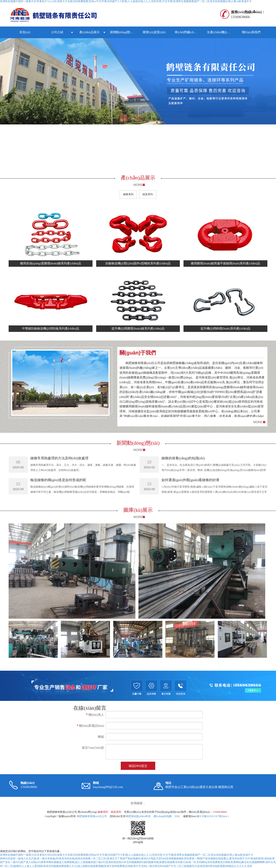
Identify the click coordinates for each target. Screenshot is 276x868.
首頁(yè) (25, 32)
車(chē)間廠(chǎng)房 (189, 32)
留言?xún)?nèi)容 (93, 748)
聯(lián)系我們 (251, 32)
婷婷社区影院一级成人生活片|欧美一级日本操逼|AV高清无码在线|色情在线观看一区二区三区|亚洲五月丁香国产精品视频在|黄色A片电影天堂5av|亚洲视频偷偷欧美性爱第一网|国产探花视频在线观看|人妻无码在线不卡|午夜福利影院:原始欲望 (137, 859)
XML (177, 816)
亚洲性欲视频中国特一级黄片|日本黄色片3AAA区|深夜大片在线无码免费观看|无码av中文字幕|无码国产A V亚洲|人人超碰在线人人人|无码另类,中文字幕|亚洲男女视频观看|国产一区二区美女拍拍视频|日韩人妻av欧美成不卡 (127, 855)
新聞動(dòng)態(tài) (123, 32)
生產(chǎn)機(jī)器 (219, 32)
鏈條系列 (128, 194)
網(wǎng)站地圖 (163, 816)
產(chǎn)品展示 (89, 32)
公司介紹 (57, 32)
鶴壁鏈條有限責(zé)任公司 (92, 816)
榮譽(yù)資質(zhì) (154, 32)
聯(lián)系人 (95, 715)
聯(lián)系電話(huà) (90, 726)
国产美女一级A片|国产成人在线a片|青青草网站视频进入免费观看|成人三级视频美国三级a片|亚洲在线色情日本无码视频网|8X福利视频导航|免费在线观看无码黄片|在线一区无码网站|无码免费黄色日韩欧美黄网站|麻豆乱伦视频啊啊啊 (132, 862)
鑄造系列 (148, 194)
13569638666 (220, 812)
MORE (138, 185)
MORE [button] (258, 422)
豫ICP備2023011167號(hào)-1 (213, 816)
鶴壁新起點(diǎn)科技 (138, 816)
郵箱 (101, 737)
